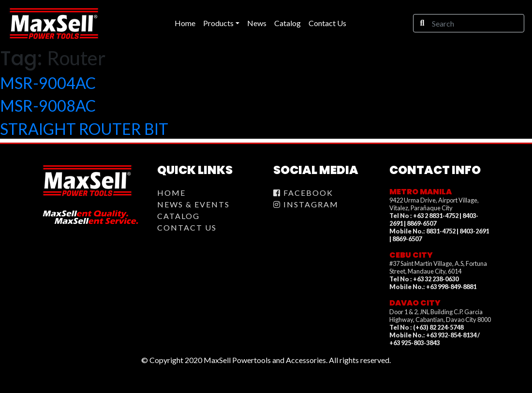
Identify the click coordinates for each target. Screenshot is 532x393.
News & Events (193, 204)
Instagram (306, 204)
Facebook (303, 193)
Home (171, 193)
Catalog (178, 216)
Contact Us (187, 227)
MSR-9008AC (48, 106)
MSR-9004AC (48, 83)
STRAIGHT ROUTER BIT (84, 129)
